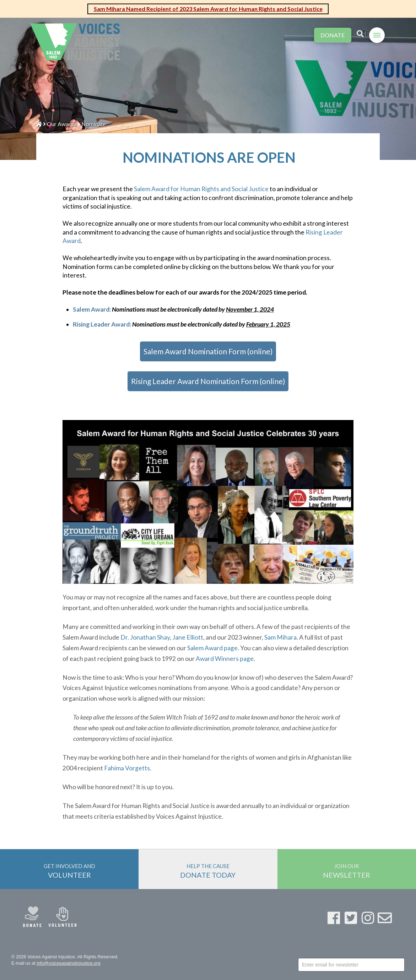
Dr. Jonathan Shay (145, 637)
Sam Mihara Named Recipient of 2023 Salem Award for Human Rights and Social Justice (208, 9)
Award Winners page (225, 659)
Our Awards (62, 124)
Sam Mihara (280, 637)
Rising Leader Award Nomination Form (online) (208, 381)
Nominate (94, 124)
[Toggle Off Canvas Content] (377, 35)
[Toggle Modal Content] (360, 34)
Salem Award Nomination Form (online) (208, 351)
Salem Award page (212, 648)
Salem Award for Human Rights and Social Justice (201, 189)
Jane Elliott (188, 637)
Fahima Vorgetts (127, 768)
